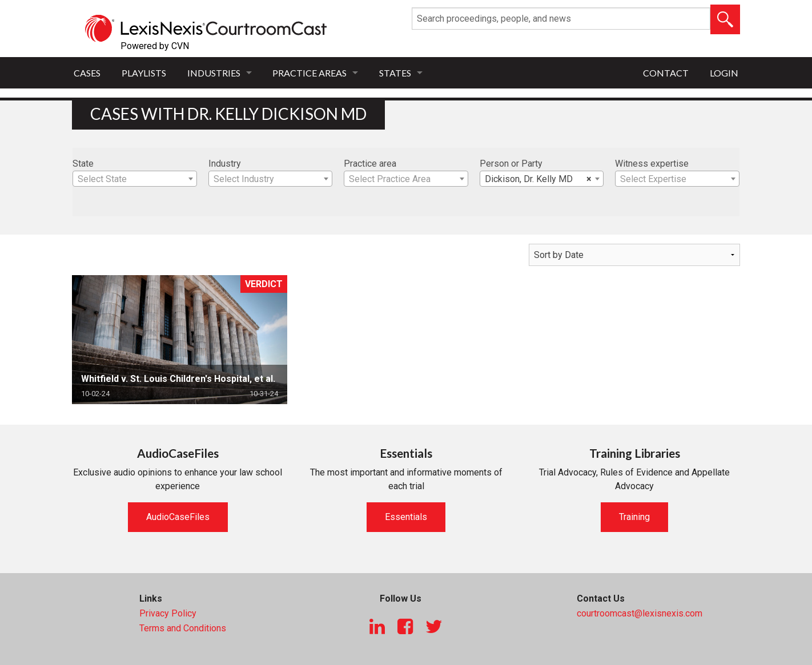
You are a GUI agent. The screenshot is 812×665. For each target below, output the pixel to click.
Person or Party (511, 164)
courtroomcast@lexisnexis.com (640, 613)
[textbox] (135, 179)
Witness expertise (652, 164)
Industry (225, 164)
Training (634, 517)
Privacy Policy (168, 613)
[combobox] (135, 179)
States (395, 73)
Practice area (370, 164)
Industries (214, 73)
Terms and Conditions (183, 628)
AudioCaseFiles (178, 517)
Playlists (144, 73)
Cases (87, 73)
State (83, 164)
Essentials (406, 517)
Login (724, 73)
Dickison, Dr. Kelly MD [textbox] (538, 179)
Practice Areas (309, 73)
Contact (666, 73)
